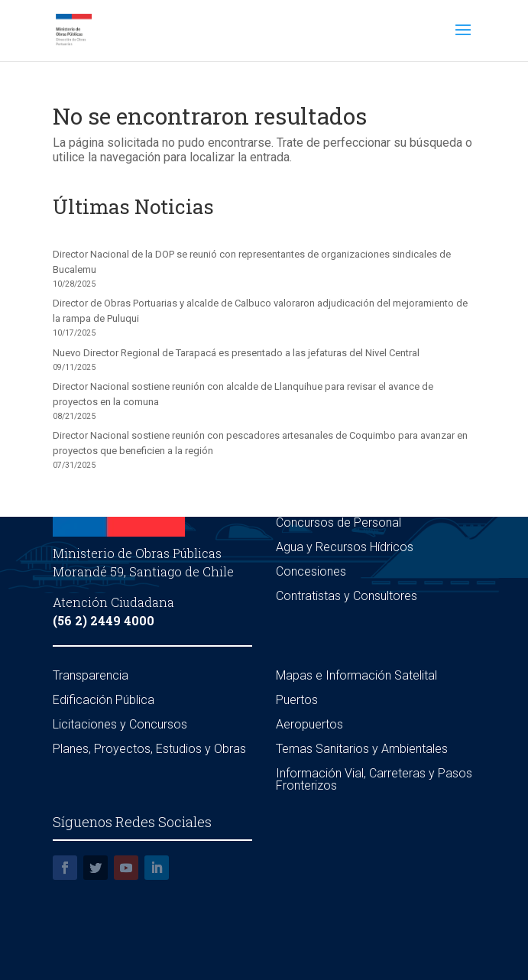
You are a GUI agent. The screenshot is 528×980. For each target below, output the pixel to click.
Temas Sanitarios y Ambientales (362, 749)
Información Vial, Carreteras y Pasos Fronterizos (374, 779)
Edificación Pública (104, 700)
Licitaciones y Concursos (120, 724)
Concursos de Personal (339, 522)
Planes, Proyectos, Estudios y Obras (149, 749)
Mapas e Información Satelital (356, 675)
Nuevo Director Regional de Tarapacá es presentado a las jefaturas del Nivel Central (236, 353)
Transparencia (91, 675)
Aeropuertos (309, 724)
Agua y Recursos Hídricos (345, 547)
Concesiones (311, 571)
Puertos (297, 700)
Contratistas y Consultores (347, 596)
